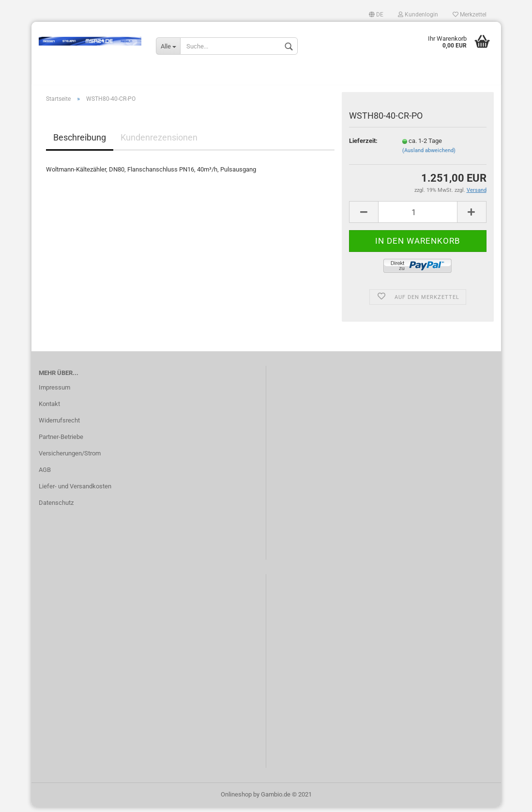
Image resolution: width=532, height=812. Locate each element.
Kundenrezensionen (159, 143)
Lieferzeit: (363, 146)
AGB (45, 475)
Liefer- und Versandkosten (75, 491)
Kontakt (49, 409)
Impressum (54, 393)
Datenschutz (56, 507)
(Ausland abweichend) (429, 155)
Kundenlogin (418, 15)
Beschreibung (80, 143)
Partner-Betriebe (61, 442)
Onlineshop (236, 799)
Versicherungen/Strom (70, 458)
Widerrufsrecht (59, 425)
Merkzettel (470, 15)
